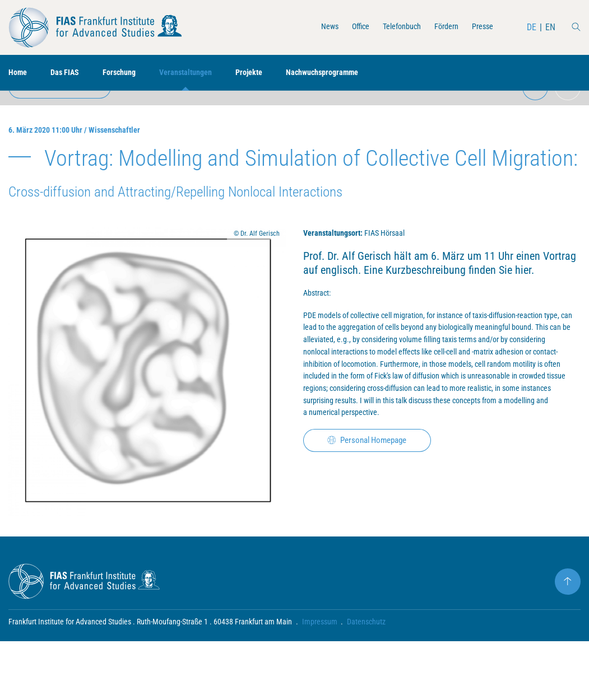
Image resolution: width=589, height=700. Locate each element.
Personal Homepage (374, 545)
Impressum (320, 680)
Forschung (129, 73)
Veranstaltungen (201, 73)
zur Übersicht (65, 110)
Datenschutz (367, 680)
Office (345, 27)
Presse (480, 27)
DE (531, 27)
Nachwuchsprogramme (350, 73)
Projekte (270, 73)
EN (550, 27)
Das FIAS (70, 73)
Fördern (440, 27)
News (311, 27)
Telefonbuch (391, 27)
